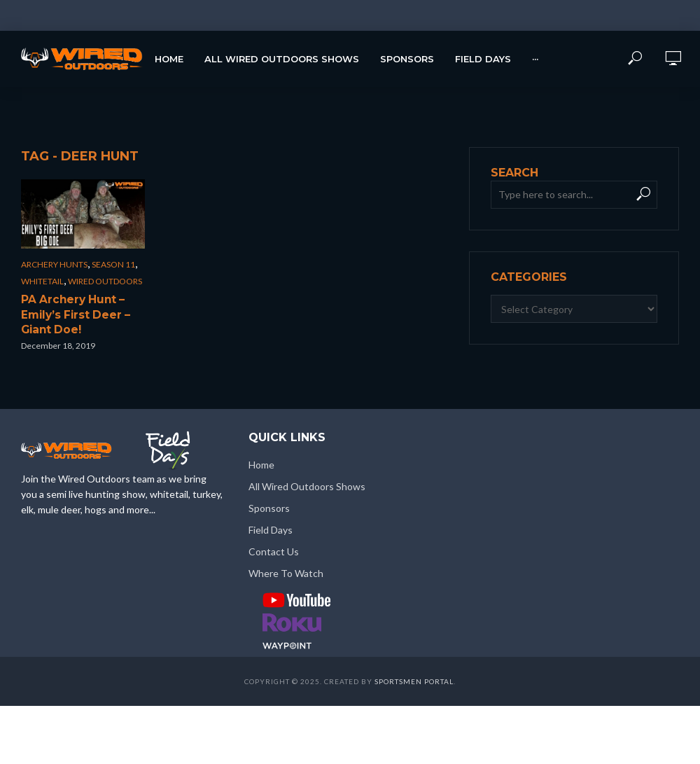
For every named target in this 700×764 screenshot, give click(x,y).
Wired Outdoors (105, 281)
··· (535, 59)
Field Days (483, 59)
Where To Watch (286, 570)
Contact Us (274, 549)
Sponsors (407, 59)
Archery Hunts (54, 264)
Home (169, 59)
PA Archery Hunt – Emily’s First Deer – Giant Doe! (71, 313)
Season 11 (113, 264)
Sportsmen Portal (414, 679)
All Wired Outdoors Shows (282, 59)
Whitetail (42, 281)
